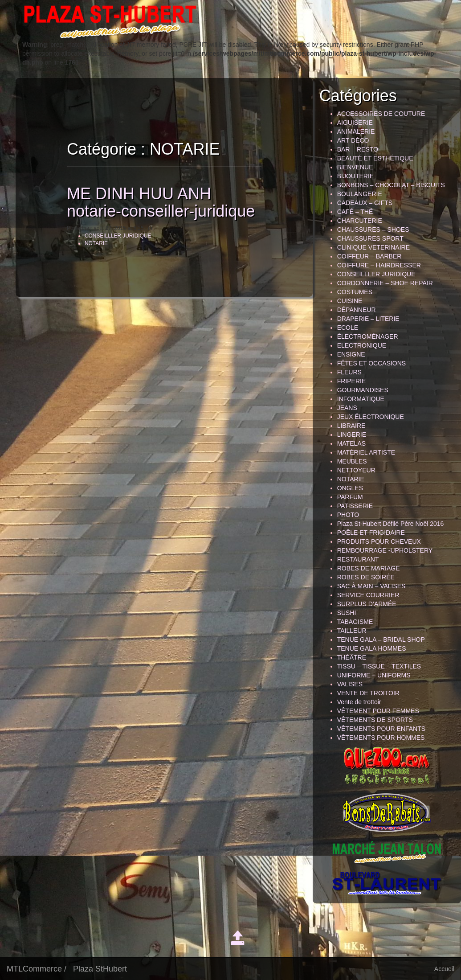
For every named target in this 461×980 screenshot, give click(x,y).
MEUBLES (352, 461)
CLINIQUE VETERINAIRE (373, 247)
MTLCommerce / (37, 969)
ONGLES (350, 488)
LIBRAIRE (351, 426)
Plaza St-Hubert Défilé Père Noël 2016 (391, 524)
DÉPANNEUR (357, 310)
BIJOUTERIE (355, 176)
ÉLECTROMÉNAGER (368, 336)
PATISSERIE (355, 506)
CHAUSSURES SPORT (370, 238)
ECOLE (348, 328)
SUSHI (347, 613)
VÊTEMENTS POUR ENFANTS (381, 729)
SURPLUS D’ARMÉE (367, 604)
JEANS (347, 408)
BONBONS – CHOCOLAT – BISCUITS (391, 185)
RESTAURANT (358, 559)
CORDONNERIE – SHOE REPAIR (385, 283)
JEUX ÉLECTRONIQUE (371, 417)
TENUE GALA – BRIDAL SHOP (381, 640)
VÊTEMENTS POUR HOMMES (381, 738)
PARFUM (350, 497)
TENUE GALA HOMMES (372, 648)
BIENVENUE (355, 167)
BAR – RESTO (358, 149)
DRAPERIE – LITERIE (368, 319)
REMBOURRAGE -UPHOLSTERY (385, 550)
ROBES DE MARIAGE (369, 568)
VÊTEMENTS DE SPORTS (375, 720)
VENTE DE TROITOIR (368, 693)
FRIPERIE (352, 381)
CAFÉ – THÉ (355, 212)
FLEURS (349, 372)
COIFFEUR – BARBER (369, 256)
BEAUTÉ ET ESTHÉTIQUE (375, 158)
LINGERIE (352, 435)
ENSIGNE (351, 354)
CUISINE (350, 301)
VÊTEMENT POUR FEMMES (378, 711)
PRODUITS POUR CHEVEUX (379, 541)
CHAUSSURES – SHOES (373, 230)
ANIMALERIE (356, 131)
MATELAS (351, 443)
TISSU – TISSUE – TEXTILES (379, 666)
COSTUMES (355, 292)
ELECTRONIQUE (362, 345)
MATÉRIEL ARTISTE (366, 452)
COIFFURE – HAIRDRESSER (379, 265)
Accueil (444, 969)
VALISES (350, 684)
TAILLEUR (352, 631)
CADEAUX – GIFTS (365, 203)
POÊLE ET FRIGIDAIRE (371, 533)
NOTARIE (88, 243)
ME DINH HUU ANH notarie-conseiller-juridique (153, 203)
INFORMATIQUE (361, 399)
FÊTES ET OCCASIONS (372, 363)
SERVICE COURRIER (368, 595)
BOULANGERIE (360, 194)
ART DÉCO (353, 140)
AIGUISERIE (355, 123)
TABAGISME (355, 622)
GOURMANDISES (363, 390)
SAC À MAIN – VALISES (371, 586)
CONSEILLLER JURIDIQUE (110, 236)
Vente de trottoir (359, 702)
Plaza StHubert (100, 969)
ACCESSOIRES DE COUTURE (381, 114)
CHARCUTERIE (360, 221)
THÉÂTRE (352, 657)
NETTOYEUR (356, 470)
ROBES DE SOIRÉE (366, 577)
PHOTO (348, 515)
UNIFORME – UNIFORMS (374, 675)
